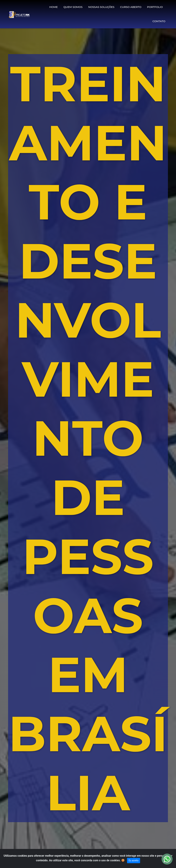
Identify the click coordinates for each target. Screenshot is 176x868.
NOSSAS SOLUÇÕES (101, 7)
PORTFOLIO (155, 7)
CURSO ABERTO (131, 7)
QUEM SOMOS (73, 7)
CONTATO (159, 21)
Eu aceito (133, 860)
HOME (54, 7)
